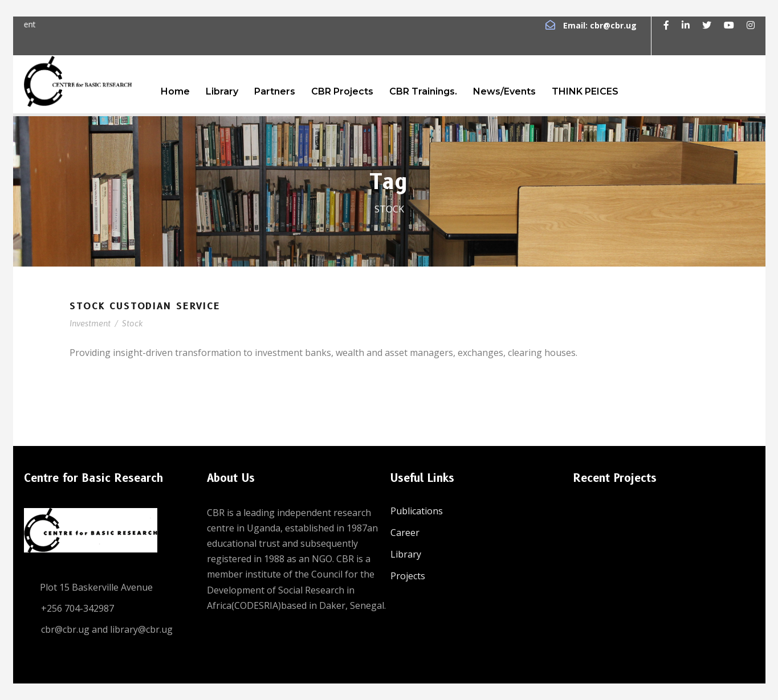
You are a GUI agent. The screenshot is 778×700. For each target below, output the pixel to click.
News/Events (504, 91)
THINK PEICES (585, 91)
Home (175, 91)
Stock (133, 323)
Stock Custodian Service (145, 306)
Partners (275, 91)
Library (222, 91)
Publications (417, 511)
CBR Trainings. (423, 91)
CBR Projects (342, 91)
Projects (408, 576)
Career (405, 533)
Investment (90, 323)
